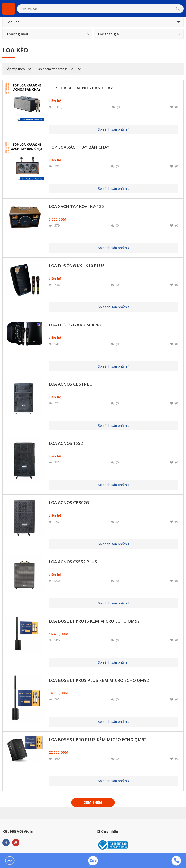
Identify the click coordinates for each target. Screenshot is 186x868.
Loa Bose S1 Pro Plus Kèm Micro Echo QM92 (98, 739)
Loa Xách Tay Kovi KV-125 (76, 206)
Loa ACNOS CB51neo (71, 384)
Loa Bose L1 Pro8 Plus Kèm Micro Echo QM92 (99, 680)
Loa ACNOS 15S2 (66, 443)
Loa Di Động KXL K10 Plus (77, 266)
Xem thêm (93, 802)
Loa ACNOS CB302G (69, 503)
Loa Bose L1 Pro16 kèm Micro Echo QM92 (94, 621)
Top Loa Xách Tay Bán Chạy (79, 147)
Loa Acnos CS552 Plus (73, 562)
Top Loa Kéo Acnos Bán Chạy (81, 88)
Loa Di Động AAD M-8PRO (76, 325)
